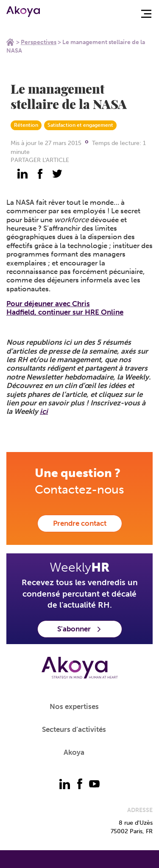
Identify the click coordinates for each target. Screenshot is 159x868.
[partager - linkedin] (22, 174)
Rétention (26, 125)
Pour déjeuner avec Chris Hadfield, (65, 308)
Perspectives (39, 42)
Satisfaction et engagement (80, 125)
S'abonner (80, 629)
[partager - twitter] (57, 174)
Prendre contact (80, 523)
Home (10, 42)
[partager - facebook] (40, 174)
